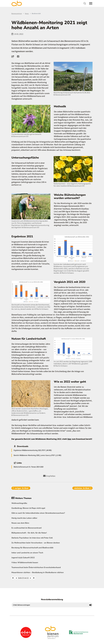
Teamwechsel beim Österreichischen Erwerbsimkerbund (36, 567)
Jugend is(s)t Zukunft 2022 (23, 558)
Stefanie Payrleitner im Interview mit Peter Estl (32, 538)
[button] (13, 56)
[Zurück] (16, 578)
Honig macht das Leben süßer (24, 518)
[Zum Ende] (34, 578)
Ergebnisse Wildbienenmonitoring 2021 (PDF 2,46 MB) (33, 450)
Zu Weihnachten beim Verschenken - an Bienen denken (36, 543)
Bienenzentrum (17, 13)
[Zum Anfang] (13, 578)
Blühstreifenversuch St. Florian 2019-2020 (28, 467)
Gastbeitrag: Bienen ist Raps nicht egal (28, 508)
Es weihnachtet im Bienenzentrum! (27, 528)
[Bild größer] (73, 76)
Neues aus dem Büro (20, 523)
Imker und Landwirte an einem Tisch (27, 553)
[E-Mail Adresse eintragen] (50, 605)
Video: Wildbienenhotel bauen (25, 563)
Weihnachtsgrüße (19, 503)
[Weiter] (30, 578)
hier (69, 439)
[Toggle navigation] (85, 3)
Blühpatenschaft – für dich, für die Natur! (29, 533)
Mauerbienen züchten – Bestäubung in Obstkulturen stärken (38, 572)
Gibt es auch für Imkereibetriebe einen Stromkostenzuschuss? (38, 513)
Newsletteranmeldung (52, 599)
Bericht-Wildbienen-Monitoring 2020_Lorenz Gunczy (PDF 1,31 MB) (37, 455)
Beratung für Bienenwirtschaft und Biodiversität (32, 548)
